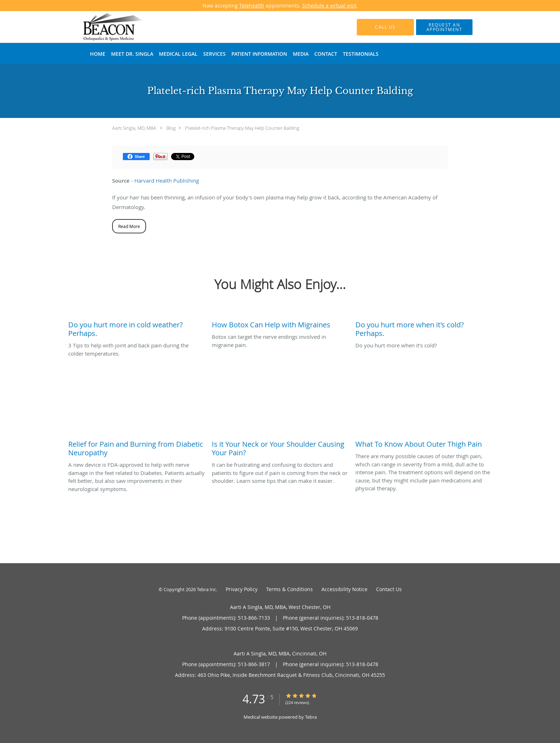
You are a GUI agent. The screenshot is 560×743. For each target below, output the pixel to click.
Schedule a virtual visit (329, 6)
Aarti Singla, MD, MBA (134, 128)
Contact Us (389, 589)
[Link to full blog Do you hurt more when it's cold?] (424, 327)
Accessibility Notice (344, 589)
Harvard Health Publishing (167, 180)
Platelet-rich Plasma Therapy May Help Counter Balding (242, 128)
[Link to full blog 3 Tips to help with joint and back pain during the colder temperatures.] (136, 327)
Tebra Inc (206, 589)
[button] (444, 27)
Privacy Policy (242, 589)
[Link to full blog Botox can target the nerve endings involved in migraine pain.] (280, 323)
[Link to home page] (102, 27)
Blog (171, 128)
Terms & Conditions (289, 589)
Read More (129, 226)
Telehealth (252, 6)
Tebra (311, 717)
